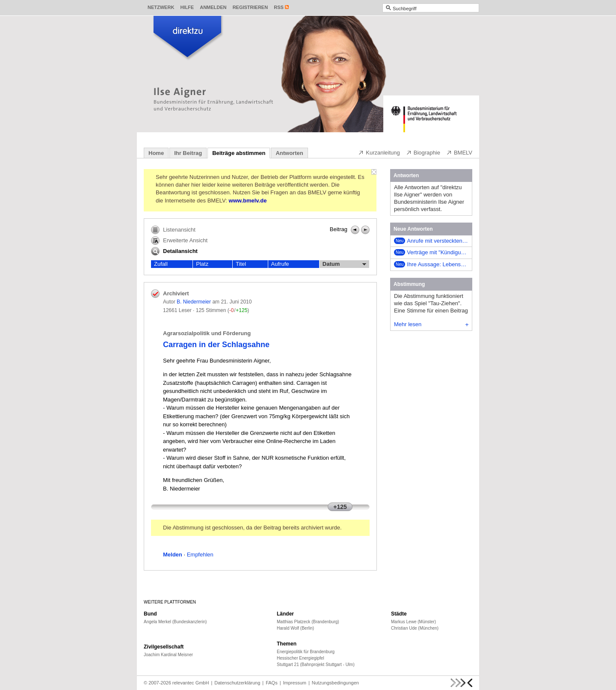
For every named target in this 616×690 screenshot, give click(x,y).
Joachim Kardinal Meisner (168, 655)
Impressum (295, 683)
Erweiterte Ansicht (179, 241)
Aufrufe (280, 264)
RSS (279, 7)
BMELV (459, 152)
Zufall (161, 264)
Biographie (423, 152)
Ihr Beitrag (188, 153)
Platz (202, 264)
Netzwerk (161, 7)
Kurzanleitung (379, 152)
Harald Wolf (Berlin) (295, 628)
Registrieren (250, 7)
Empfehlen (200, 555)
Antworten (289, 153)
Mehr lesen (431, 324)
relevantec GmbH (191, 683)
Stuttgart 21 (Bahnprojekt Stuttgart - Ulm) (316, 665)
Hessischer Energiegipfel (301, 658)
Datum (344, 264)
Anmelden (213, 7)
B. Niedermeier (194, 302)
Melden (173, 555)
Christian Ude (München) (415, 628)
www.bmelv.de (248, 201)
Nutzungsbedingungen (335, 683)
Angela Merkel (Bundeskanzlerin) (175, 622)
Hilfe (187, 7)
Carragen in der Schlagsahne (216, 345)
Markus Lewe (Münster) (413, 622)
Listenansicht (173, 230)
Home (156, 153)
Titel (241, 264)
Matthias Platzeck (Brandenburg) (308, 622)
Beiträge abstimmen (239, 153)
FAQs (272, 683)
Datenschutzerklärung (237, 683)
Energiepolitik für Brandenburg (306, 652)
